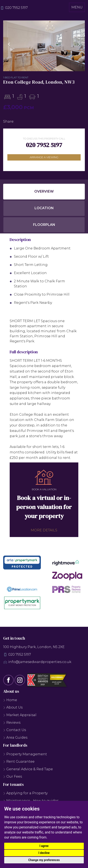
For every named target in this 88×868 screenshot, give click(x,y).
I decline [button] (44, 853)
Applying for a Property (25, 793)
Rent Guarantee (19, 762)
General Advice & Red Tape (28, 769)
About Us (13, 707)
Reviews (12, 723)
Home (10, 700)
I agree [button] (44, 846)
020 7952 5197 (16, 8)
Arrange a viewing (44, 157)
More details (44, 530)
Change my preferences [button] (44, 860)
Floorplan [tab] (44, 225)
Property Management (25, 754)
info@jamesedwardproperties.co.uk (40, 662)
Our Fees (13, 776)
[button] (9, 44)
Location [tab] (44, 208)
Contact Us (15, 730)
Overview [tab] (44, 191)
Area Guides (15, 737)
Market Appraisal (20, 715)
